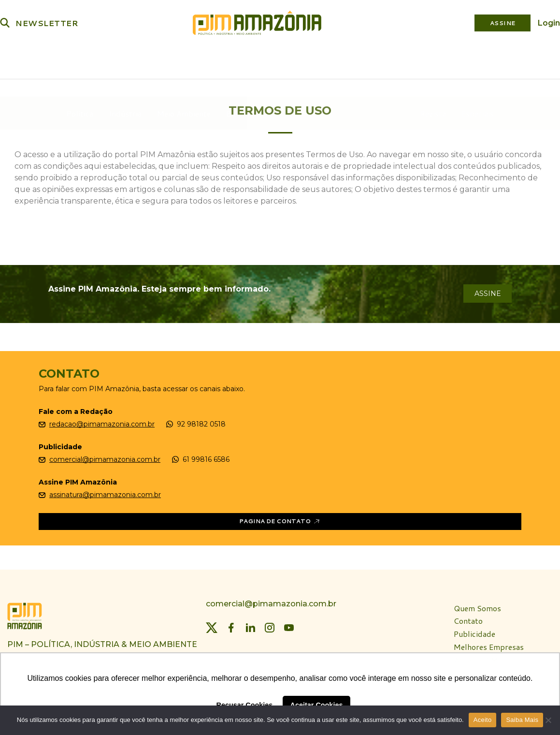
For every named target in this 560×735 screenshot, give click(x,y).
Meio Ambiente (185, 61)
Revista (431, 61)
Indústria (126, 61)
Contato (468, 619)
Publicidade (474, 632)
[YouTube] (289, 625)
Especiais (476, 61)
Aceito (483, 720)
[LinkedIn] (250, 625)
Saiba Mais (522, 720)
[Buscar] (5, 23)
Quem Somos (477, 606)
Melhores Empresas (489, 644)
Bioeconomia (250, 61)
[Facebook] (231, 625)
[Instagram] (270, 625)
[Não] (548, 720)
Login (549, 23)
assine (488, 291)
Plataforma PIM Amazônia (345, 61)
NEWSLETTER (47, 23)
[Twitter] (212, 625)
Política (81, 61)
